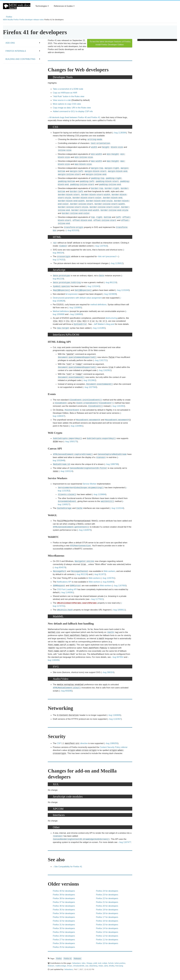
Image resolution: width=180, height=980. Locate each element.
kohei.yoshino (120, 963)
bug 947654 (118, 657)
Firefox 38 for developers (64, 898)
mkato (101, 966)
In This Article (157, 40)
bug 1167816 (101, 246)
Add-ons (23, 43)
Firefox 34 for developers (64, 913)
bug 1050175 (71, 441)
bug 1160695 (115, 715)
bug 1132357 (115, 719)
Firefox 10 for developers (107, 943)
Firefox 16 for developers (107, 921)
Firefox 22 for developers (107, 898)
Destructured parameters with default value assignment (77, 298)
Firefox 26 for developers (64, 943)
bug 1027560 (91, 387)
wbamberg (93, 966)
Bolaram (51, 966)
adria (106, 966)
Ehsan (70, 966)
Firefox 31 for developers (64, 925)
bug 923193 (73, 230)
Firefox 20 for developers (107, 906)
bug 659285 (67, 691)
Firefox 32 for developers (64, 921)
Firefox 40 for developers (64, 891)
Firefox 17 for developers (107, 917)
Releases (77, 959)
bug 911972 (100, 574)
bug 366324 (108, 672)
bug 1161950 (118, 406)
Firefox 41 (68, 959)
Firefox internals (23, 51)
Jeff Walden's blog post (104, 324)
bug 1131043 (94, 286)
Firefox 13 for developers (107, 932)
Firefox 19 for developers (107, 910)
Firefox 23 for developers (107, 895)
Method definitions (61, 311)
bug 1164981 (77, 426)
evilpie (105, 963)
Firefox (9, 17)
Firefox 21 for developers (107, 902)
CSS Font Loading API (67, 589)
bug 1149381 (67, 592)
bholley (112, 966)
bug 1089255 (112, 743)
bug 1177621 (97, 599)
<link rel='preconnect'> (107, 256)
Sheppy (89, 963)
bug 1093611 (119, 610)
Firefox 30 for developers (64, 928)
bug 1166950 (76, 314)
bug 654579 (60, 567)
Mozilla (10, 20)
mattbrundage (61, 966)
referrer (124, 747)
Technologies (42, 6)
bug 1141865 (99, 328)
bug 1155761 (109, 578)
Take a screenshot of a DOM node (68, 89)
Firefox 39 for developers (64, 895)
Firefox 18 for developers (107, 913)
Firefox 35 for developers (64, 910)
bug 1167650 (120, 586)
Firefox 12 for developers (107, 936)
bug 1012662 (90, 380)
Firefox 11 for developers (107, 940)
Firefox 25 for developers (64, 947)
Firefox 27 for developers (64, 940)
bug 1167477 (125, 842)
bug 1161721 (101, 360)
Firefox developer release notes (31, 20)
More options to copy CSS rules (67, 104)
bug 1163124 (67, 471)
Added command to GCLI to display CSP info (73, 111)
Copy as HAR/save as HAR (65, 93)
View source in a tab (62, 100)
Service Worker (90, 484)
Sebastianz (76, 963)
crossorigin (64, 257)
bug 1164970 (85, 530)
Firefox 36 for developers (64, 906)
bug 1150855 (75, 308)
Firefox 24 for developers (107, 891)
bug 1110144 (118, 508)
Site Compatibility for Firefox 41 (68, 867)
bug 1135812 (117, 263)
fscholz (111, 963)
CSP (59, 743)
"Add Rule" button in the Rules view (68, 96)
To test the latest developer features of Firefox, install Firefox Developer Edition (110, 43)
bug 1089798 (112, 464)
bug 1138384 (120, 133)
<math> (111, 632)
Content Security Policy (110, 747)
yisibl (95, 963)
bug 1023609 (110, 294)
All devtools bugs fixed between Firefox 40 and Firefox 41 (75, 117)
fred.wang (119, 966)
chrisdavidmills (79, 966)
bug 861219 (111, 282)
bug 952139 (82, 574)
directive (84, 743)
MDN (5, 20)
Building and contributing (23, 59)
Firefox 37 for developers (64, 902)
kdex (84, 963)
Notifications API (64, 582)
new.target (63, 328)
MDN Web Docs (17, 6)
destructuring (111, 318)
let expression (72, 294)
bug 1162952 (105, 370)
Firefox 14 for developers (107, 928)
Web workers (109, 571)
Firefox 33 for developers (64, 917)
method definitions (98, 305)
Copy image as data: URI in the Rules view (72, 108)
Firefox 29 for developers (64, 932)
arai (87, 966)
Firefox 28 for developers (64, 936)
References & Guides (64, 6)
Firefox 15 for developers (107, 925)
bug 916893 (108, 582)
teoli (100, 963)
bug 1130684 (100, 494)
